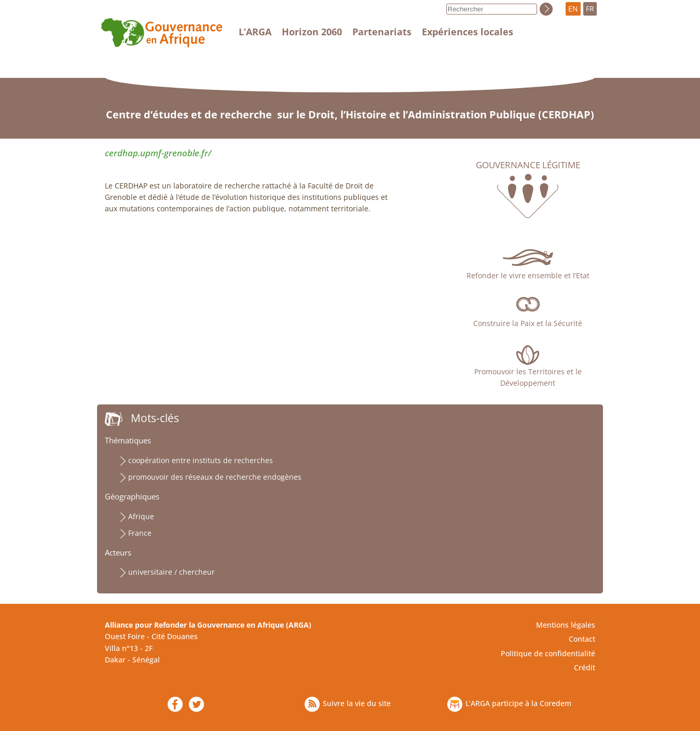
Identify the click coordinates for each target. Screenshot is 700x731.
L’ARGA (255, 32)
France (140, 533)
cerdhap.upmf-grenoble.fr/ (158, 153)
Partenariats (382, 32)
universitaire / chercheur (171, 572)
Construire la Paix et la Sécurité (528, 323)
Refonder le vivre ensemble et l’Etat (528, 275)
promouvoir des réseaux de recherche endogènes (215, 477)
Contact (582, 639)
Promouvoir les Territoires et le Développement (528, 377)
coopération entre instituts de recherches (201, 460)
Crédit (585, 667)
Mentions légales (566, 625)
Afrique (141, 516)
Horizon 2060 (312, 32)
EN (573, 9)
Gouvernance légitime (528, 165)
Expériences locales (468, 32)
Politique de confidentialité (548, 653)
